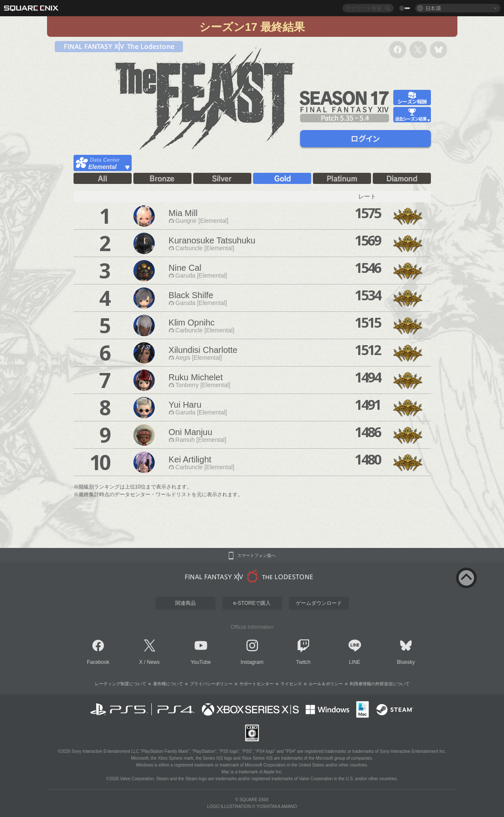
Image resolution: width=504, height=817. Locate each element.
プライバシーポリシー (211, 684)
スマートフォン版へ (256, 556)
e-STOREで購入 (252, 603)
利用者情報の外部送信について (380, 684)
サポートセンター (256, 684)
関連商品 (186, 603)
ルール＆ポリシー (326, 684)
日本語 (433, 8)
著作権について (168, 684)
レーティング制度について (121, 684)
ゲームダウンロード (319, 603)
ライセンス (291, 684)
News (153, 662)
